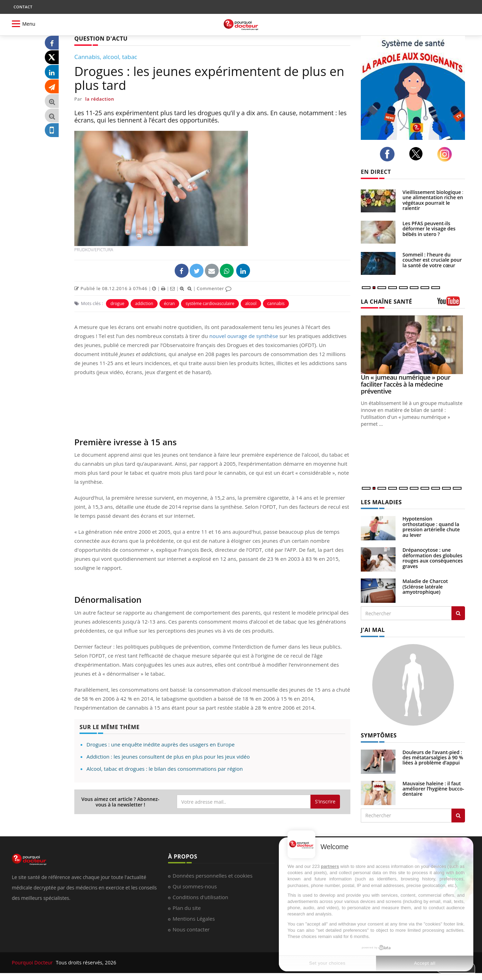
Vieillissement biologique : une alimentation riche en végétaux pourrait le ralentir (433, 200)
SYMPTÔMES (379, 735)
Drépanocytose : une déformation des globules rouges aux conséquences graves (433, 558)
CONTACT (23, 7)
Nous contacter (191, 929)
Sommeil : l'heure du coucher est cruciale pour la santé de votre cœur (432, 260)
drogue (117, 303)
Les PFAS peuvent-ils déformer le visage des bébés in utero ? (429, 229)
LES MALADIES (381, 502)
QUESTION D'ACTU (101, 39)
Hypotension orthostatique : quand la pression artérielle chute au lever (431, 527)
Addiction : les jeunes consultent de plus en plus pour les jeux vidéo (168, 757)
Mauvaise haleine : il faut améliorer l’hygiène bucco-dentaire (433, 789)
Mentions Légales (194, 919)
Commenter (214, 288)
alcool (251, 303)
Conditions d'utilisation (200, 897)
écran (169, 303)
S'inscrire (325, 801)
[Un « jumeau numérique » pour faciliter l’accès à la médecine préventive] (413, 345)
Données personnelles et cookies (213, 876)
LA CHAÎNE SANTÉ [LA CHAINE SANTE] (387, 302)
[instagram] (446, 154)
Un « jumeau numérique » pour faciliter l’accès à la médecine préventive (406, 384)
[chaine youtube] (451, 303)
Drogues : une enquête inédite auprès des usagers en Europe (161, 744)
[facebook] (389, 154)
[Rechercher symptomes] (458, 816)
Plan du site (187, 908)
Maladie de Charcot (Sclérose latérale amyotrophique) (425, 586)
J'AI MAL (373, 630)
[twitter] (418, 154)
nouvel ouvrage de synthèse (244, 336)
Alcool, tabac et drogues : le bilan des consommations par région (165, 769)
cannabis (276, 303)
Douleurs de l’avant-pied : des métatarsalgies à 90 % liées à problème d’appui (433, 758)
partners (330, 866)
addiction (144, 303)
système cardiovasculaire (210, 303)
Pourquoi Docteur (33, 962)
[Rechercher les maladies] (458, 613)
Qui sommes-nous (195, 886)
